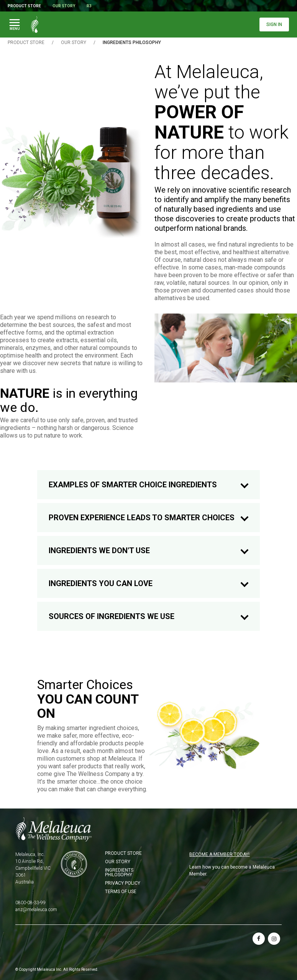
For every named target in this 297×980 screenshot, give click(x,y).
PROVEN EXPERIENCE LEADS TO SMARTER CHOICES (148, 518)
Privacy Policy (123, 883)
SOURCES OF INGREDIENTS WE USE (148, 617)
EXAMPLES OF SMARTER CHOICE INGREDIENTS (148, 485)
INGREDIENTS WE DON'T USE (148, 551)
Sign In (274, 24)
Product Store (24, 6)
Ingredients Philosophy (119, 872)
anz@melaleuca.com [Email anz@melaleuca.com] (36, 910)
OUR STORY (74, 42)
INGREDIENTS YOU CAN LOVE (148, 584)
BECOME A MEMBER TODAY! (219, 854)
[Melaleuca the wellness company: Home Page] (34, 24)
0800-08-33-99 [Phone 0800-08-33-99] (30, 903)
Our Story (64, 6)
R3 (89, 6)
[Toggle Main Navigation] (15, 24)
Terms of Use (121, 892)
